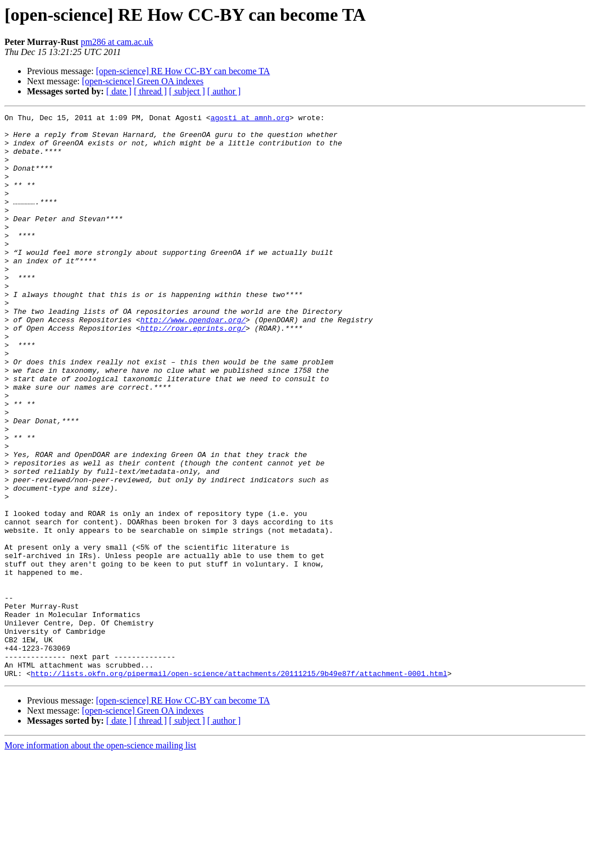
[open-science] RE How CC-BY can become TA (183, 71)
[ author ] (224, 91)
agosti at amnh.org (250, 119)
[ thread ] (150, 91)
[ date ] (119, 91)
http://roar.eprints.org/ (193, 372)
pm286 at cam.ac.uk (117, 42)
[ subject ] (187, 91)
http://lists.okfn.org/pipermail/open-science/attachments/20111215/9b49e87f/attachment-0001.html (239, 786)
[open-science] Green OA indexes (143, 81)
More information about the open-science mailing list (100, 858)
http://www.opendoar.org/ (193, 362)
